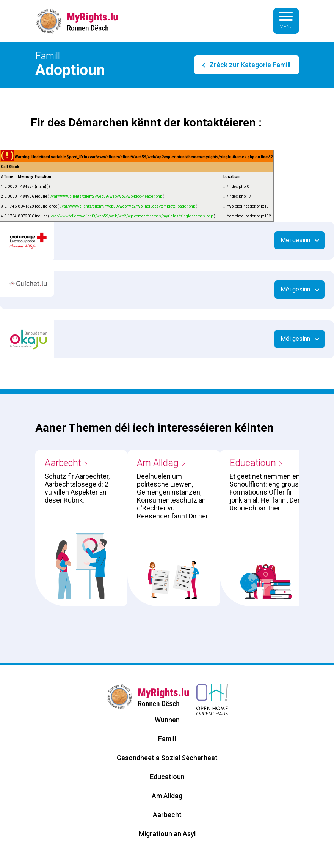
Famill (167, 739)
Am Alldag (158, 463)
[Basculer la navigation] (286, 21)
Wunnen (167, 720)
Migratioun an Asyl (167, 834)
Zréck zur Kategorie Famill (249, 65)
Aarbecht (63, 463)
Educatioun (253, 463)
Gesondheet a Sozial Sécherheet (167, 758)
